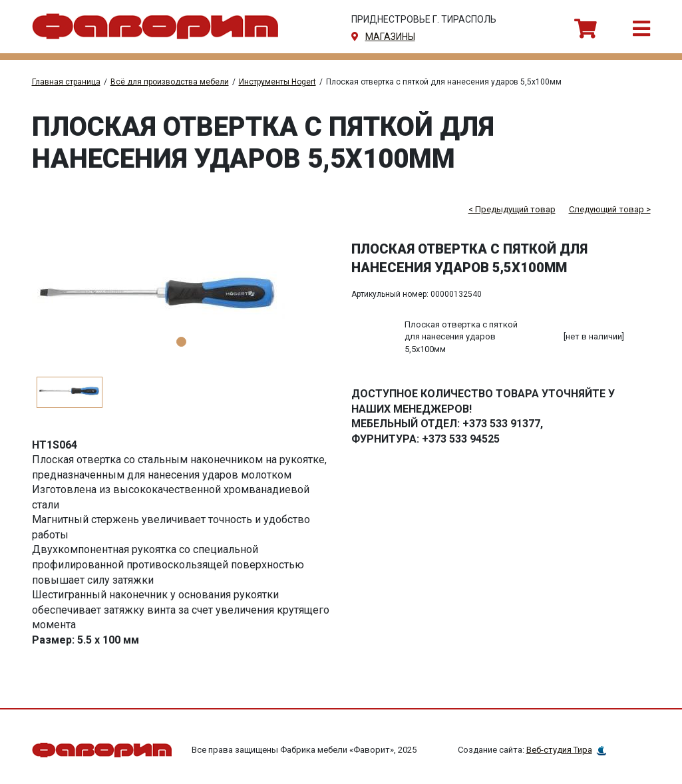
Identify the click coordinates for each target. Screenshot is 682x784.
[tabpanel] (182, 298)
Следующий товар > (610, 209)
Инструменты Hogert (277, 82)
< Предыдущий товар (512, 209)
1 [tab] (181, 342)
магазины (390, 37)
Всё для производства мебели (170, 82)
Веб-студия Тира (559, 750)
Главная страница (66, 82)
